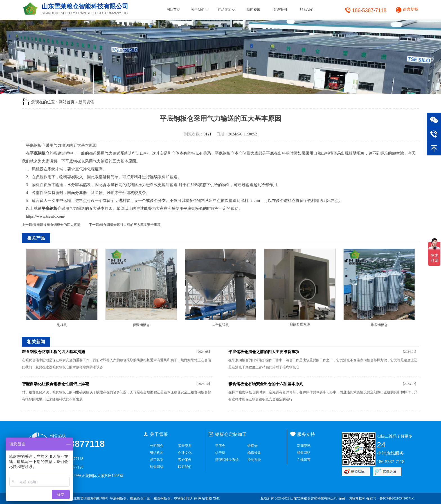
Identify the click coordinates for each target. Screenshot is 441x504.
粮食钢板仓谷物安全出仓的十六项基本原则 (266, 384)
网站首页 (173, 10)
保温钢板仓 (141, 325)
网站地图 (205, 498)
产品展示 (227, 10)
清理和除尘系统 (227, 460)
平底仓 (220, 446)
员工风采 (157, 460)
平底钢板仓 (118, 498)
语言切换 (411, 9)
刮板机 (62, 325)
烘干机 (220, 453)
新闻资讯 (253, 10)
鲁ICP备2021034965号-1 (397, 498)
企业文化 (185, 453)
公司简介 (157, 446)
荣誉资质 (185, 446)
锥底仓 (253, 446)
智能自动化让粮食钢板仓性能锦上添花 (55, 384)
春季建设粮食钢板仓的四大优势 (57, 225)
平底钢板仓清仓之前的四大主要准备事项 (264, 352)
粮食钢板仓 (162, 498)
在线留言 (304, 460)
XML (216, 498)
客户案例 (280, 10)
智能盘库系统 (300, 325)
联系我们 (307, 10)
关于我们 (200, 10)
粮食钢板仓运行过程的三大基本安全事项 (130, 225)
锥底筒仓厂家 (140, 498)
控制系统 (254, 460)
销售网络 (157, 467)
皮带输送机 (220, 325)
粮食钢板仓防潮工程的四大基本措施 (53, 352)
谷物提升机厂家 (186, 498)
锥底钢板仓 (379, 325)
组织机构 (157, 453)
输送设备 (254, 453)
